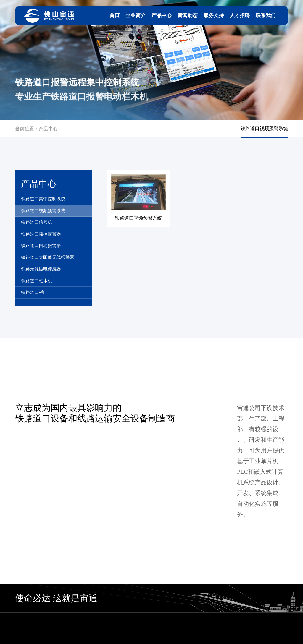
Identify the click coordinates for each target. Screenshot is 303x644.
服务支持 (214, 16)
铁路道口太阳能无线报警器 (48, 257)
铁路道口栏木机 (37, 281)
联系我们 (266, 16)
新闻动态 (188, 16)
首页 (115, 16)
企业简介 (136, 16)
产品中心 (162, 16)
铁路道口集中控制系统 (43, 199)
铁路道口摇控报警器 (41, 234)
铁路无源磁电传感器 (41, 269)
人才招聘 (240, 16)
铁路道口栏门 (34, 292)
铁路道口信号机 (37, 222)
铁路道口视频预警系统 (43, 211)
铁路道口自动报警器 (41, 246)
